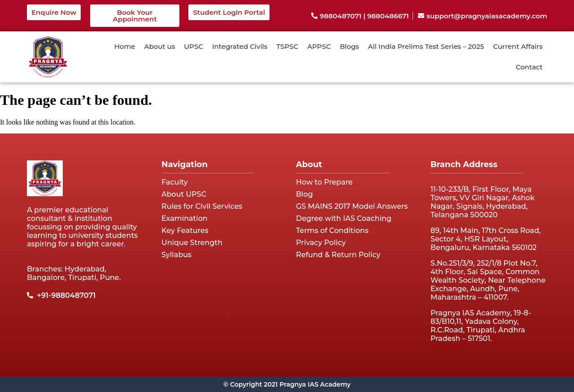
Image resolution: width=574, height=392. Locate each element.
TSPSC (287, 46)
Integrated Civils (240, 46)
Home (125, 46)
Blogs (350, 46)
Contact (529, 67)
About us (159, 46)
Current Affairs (518, 46)
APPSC (319, 46)
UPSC (194, 46)
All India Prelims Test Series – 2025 (426, 46)
